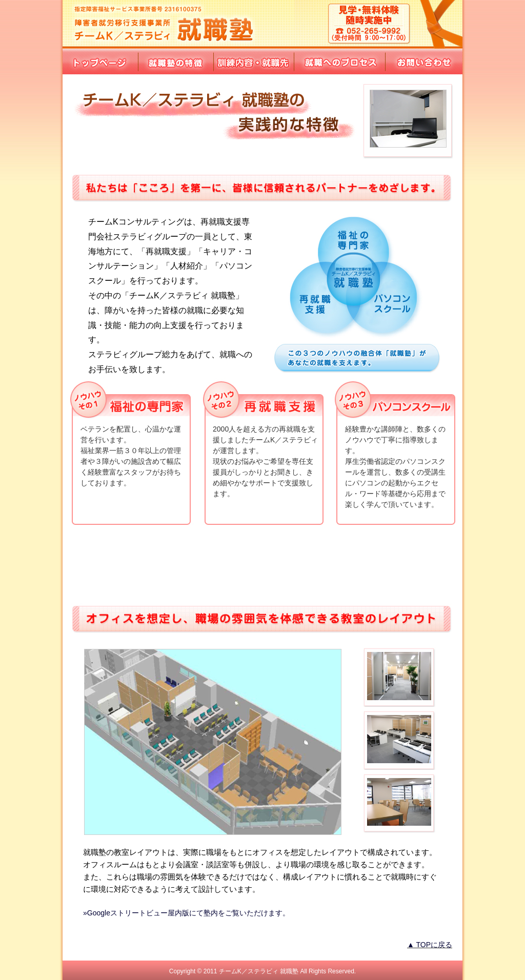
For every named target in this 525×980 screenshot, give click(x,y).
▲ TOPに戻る (430, 945)
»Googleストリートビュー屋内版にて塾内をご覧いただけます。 (186, 913)
